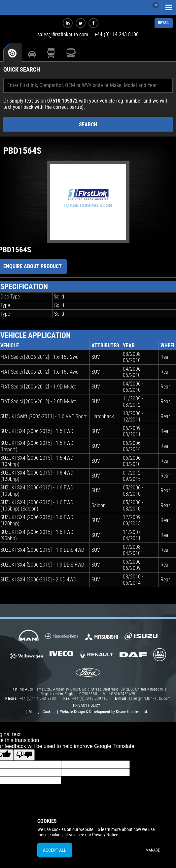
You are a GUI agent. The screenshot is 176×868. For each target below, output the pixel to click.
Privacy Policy (87, 705)
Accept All (55, 850)
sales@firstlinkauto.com (63, 34)
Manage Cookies (42, 712)
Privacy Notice (105, 835)
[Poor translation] (24, 755)
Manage (153, 850)
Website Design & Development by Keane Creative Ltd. (104, 712)
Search (88, 124)
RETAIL (164, 23)
